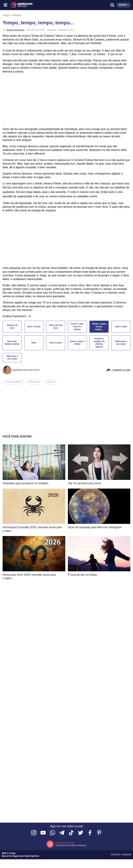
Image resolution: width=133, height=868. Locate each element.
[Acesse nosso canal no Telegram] (62, 833)
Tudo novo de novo (56, 327)
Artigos (6, 15)
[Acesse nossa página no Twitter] (81, 833)
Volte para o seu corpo (121, 343)
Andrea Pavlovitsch (15, 30)
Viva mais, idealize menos (12, 343)
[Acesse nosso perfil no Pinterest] (99, 833)
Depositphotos (32, 856)
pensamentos (34, 382)
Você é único (56, 343)
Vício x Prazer (34, 327)
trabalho (51, 382)
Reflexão (17, 15)
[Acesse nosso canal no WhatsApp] (52, 833)
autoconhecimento (13, 382)
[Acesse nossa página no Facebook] (90, 833)
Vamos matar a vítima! (77, 343)
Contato (116, 855)
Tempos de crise (12, 327)
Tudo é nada (121, 327)
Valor (34, 343)
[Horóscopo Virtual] (36, 5)
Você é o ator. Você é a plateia (77, 327)
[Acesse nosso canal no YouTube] (43, 833)
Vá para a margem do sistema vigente (99, 343)
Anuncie (127, 855)
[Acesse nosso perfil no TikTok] (71, 833)
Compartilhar (118, 370)
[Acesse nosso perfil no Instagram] (34, 833)
